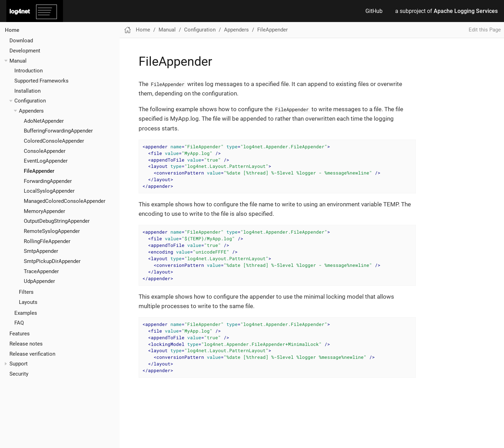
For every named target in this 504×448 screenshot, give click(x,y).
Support (19, 364)
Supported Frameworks (41, 81)
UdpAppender (39, 281)
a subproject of (446, 11)
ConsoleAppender (45, 151)
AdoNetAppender (44, 121)
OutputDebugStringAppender (57, 221)
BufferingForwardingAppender (58, 131)
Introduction (29, 71)
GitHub (374, 11)
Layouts (28, 302)
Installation (27, 91)
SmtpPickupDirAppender (52, 261)
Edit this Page (485, 30)
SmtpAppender (41, 251)
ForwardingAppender (48, 181)
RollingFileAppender (47, 241)
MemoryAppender (44, 211)
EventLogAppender (46, 161)
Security (19, 374)
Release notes (26, 344)
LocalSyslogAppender (49, 191)
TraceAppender (41, 271)
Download (21, 41)
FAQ (19, 323)
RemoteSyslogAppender (52, 231)
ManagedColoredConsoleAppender (65, 201)
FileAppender (39, 171)
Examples (26, 313)
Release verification (32, 354)
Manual (18, 61)
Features (20, 334)
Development (25, 51)
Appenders (31, 111)
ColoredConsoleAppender (54, 141)
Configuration (30, 101)
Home (12, 30)
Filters (26, 292)
